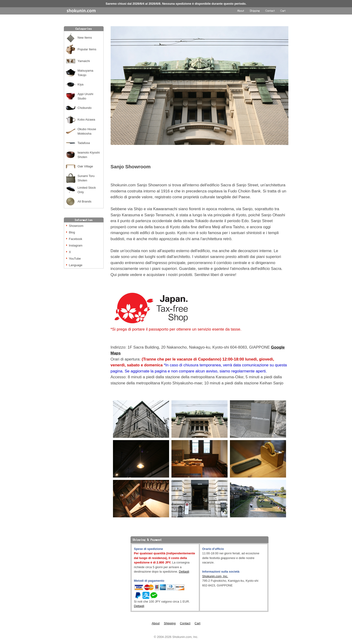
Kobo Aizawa (86, 120)
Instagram (76, 245)
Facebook (76, 239)
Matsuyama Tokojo (85, 73)
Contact (185, 623)
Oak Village (85, 166)
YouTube (75, 259)
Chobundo (85, 108)
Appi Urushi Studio (85, 96)
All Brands (85, 201)
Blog (72, 232)
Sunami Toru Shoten (86, 178)
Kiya (81, 84)
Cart (198, 623)
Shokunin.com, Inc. (215, 576)
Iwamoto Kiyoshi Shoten (89, 155)
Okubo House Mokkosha (87, 131)
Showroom (76, 226)
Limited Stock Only (87, 190)
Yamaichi (84, 61)
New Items (85, 38)
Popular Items (87, 49)
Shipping (170, 623)
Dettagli (184, 572)
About (156, 623)
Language (76, 265)
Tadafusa (84, 143)
